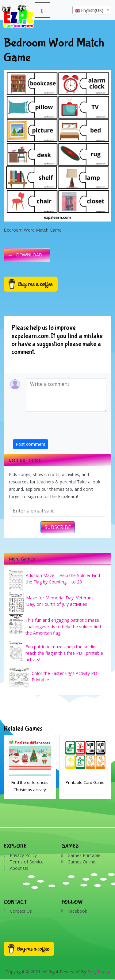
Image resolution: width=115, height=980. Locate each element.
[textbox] (92, 10)
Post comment (31, 444)
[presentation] (59, 427)
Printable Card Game (85, 782)
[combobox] (92, 10)
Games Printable (84, 855)
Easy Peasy (99, 972)
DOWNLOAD (29, 255)
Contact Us (21, 911)
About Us (19, 868)
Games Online (81, 862)
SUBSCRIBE (58, 527)
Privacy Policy (23, 855)
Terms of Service (27, 862)
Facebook (77, 911)
